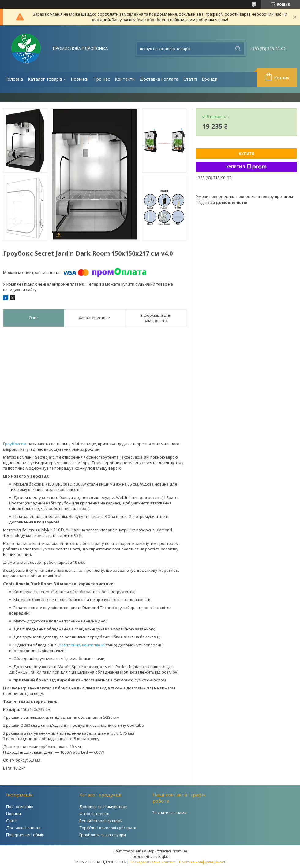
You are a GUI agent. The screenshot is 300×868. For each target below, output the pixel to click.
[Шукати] (238, 49)
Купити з (246, 167)
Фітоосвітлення (94, 814)
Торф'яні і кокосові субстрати (108, 828)
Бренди (210, 79)
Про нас (102, 79)
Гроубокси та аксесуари (103, 835)
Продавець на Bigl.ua (150, 856)
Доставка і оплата (159, 79)
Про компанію (20, 807)
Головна (14, 79)
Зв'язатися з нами (170, 813)
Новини (13, 814)
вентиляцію (93, 645)
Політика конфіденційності (203, 862)
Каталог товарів (45, 79)
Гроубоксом (15, 444)
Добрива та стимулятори (103, 807)
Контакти (125, 79)
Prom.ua (179, 851)
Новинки (80, 79)
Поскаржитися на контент (152, 862)
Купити (247, 154)
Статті (190, 79)
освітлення (69, 645)
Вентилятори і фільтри (101, 821)
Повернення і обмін (25, 835)
